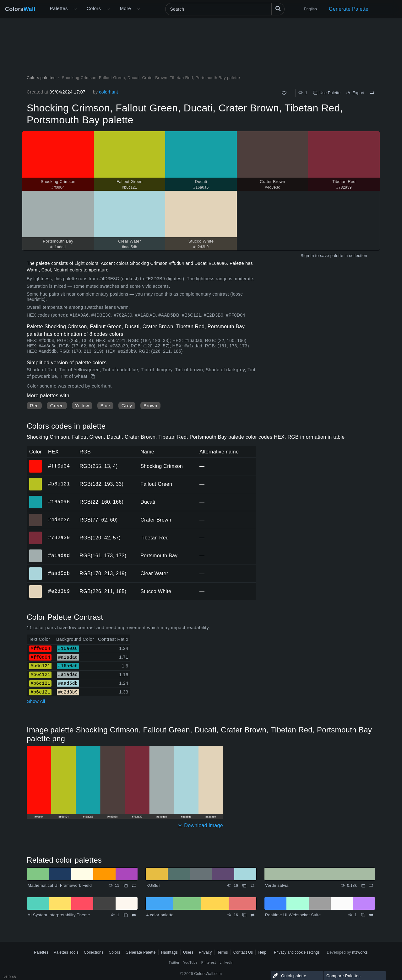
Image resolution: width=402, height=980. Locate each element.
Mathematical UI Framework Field (60, 885)
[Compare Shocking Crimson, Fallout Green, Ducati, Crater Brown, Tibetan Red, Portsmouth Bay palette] (372, 93)
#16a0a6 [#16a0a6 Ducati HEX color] (36, 498)
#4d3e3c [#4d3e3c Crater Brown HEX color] (36, 516)
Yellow (82, 406)
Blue (105, 406)
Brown (150, 406)
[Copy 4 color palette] (244, 915)
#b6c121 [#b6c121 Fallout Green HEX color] (36, 480)
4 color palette (160, 915)
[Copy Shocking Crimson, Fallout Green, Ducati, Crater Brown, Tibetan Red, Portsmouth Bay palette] (93, 377)
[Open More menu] (75, 9)
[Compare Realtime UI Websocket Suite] (371, 915)
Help (262, 952)
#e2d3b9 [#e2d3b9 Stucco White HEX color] (36, 587)
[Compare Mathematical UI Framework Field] (134, 886)
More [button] (125, 8)
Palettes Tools (66, 952)
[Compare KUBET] (253, 886)
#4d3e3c (59, 520)
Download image (200, 825)
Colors (20, 9)
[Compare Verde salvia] (371, 886)
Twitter (174, 962)
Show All (36, 701)
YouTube (190, 962)
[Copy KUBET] (244, 886)
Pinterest (209, 962)
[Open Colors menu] (108, 9)
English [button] (310, 9)
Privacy (205, 952)
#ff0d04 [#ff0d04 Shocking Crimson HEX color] (36, 462)
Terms (223, 952)
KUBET (153, 885)
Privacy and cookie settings (297, 952)
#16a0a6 (59, 502)
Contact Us (243, 952)
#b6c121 (59, 484)
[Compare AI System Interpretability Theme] (134, 915)
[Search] (225, 9)
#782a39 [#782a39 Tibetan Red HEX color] (36, 533)
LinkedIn (226, 962)
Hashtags (169, 952)
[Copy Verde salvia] (363, 886)
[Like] (284, 93)
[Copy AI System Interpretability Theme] (126, 915)
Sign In (307, 256)
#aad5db (59, 573)
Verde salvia (277, 885)
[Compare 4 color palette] (253, 915)
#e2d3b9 (59, 591)
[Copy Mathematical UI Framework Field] (126, 886)
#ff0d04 (59, 466)
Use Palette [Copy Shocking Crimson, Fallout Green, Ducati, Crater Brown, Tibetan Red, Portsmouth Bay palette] (327, 93)
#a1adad (59, 555)
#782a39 (59, 538)
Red (34, 406)
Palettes (59, 8)
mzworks (360, 952)
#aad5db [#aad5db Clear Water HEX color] (36, 569)
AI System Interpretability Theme (59, 915)
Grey (127, 406)
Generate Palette (349, 9)
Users (188, 952)
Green (57, 406)
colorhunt (108, 92)
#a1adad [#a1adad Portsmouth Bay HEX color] (36, 551)
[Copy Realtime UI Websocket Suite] (363, 915)
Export (355, 93)
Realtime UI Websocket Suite (293, 915)
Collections (94, 952)
